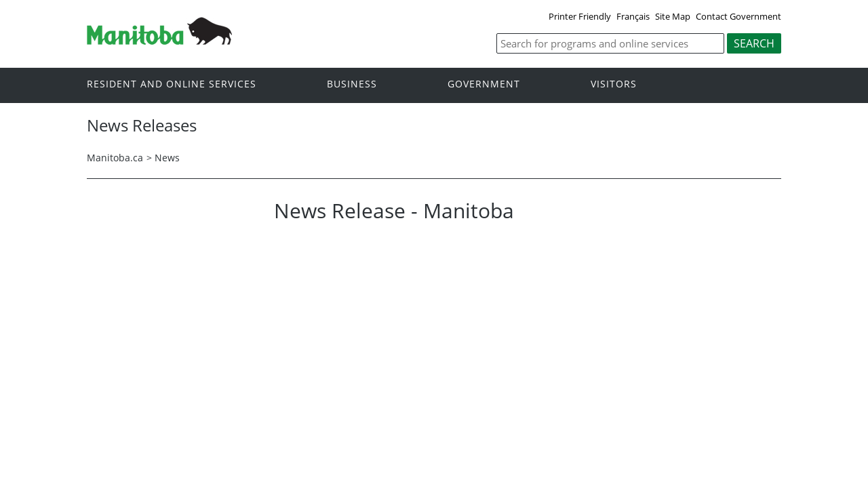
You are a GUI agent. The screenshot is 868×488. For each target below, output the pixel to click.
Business (352, 84)
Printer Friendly (580, 16)
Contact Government (738, 16)
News (167, 158)
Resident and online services (172, 84)
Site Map (673, 16)
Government (484, 84)
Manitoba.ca (115, 158)
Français (633, 16)
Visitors (614, 84)
